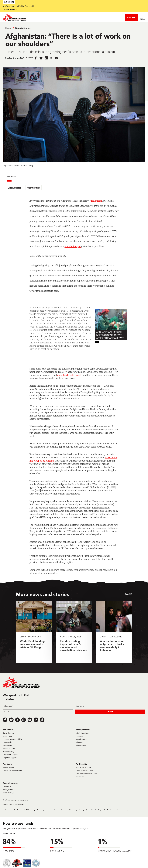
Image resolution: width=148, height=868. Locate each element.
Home (8, 28)
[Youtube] (30, 720)
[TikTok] (42, 720)
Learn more (9, 9)
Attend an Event (82, 739)
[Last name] (110, 706)
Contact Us (7, 787)
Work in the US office (83, 767)
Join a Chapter (81, 745)
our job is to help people (70, 375)
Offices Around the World (12, 771)
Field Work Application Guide (86, 774)
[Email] (38, 712)
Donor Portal (7, 736)
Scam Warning (8, 793)
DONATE (131, 17)
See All (128, 594)
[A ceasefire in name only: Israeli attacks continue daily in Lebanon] (114, 632)
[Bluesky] (11, 720)
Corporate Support (10, 758)
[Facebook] (5, 720)
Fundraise (79, 736)
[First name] (38, 706)
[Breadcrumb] (74, 28)
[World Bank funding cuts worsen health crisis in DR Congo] (34, 632)
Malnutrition (34, 188)
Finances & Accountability (12, 739)
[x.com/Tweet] (17, 720)
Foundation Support (10, 755)
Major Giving (7, 745)
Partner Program (9, 748)
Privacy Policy (8, 790)
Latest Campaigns (82, 733)
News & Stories (23, 28)
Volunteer (79, 742)
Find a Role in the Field (84, 771)
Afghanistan (15, 188)
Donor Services (8, 733)
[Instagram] (24, 720)
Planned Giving (8, 751)
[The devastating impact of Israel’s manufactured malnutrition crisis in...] (74, 632)
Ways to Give (8, 742)
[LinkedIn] (36, 720)
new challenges (73, 247)
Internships (80, 777)
